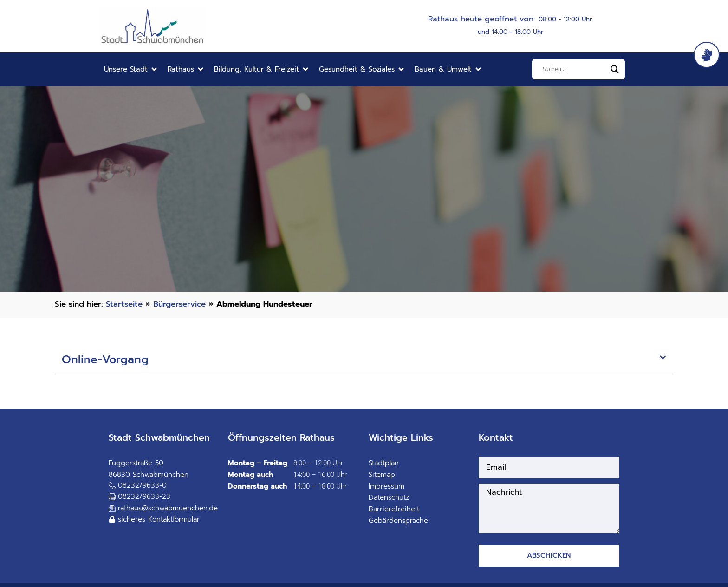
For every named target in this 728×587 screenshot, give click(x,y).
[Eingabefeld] (574, 69)
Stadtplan (384, 463)
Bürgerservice (179, 304)
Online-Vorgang (105, 359)
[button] (131, 69)
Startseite (124, 304)
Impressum (387, 486)
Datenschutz (389, 497)
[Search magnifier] (615, 69)
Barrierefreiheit (394, 509)
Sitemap (382, 475)
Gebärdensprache (398, 521)
